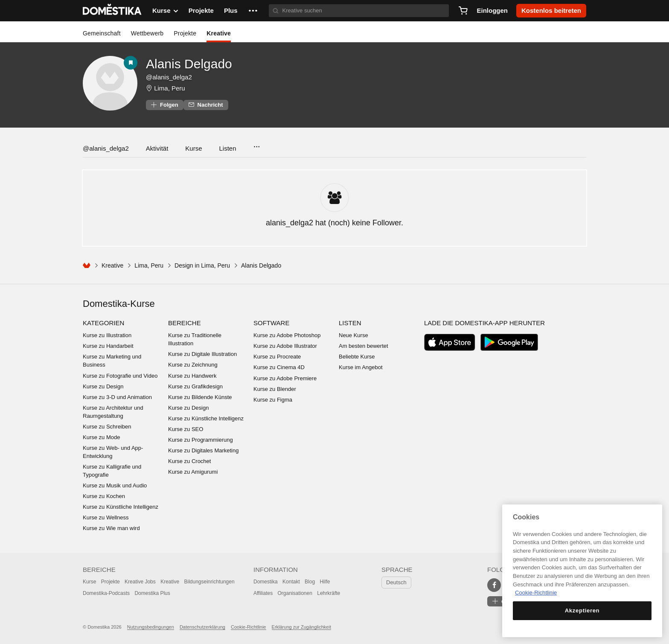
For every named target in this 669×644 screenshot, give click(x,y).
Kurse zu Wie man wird (111, 528)
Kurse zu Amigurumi (193, 472)
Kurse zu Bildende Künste (200, 397)
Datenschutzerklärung (202, 627)
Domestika (266, 582)
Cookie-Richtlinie (249, 627)
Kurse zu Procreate (277, 357)
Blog (310, 582)
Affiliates (263, 593)
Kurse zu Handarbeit (108, 346)
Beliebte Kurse (357, 357)
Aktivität (157, 148)
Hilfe (325, 582)
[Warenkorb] (463, 11)
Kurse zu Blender (275, 389)
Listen (228, 148)
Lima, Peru (170, 88)
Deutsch (396, 582)
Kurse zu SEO (186, 429)
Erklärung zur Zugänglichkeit (301, 627)
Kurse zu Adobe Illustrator (285, 346)
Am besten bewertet (364, 346)
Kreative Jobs (140, 582)
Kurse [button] (165, 11)
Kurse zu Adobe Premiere (285, 378)
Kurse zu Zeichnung (193, 365)
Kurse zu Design (103, 386)
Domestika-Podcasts (106, 593)
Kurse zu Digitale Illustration (202, 354)
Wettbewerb (147, 33)
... (257, 144)
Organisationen (295, 593)
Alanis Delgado (189, 64)
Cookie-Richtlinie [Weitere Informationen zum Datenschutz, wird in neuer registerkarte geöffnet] (536, 593)
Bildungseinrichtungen (209, 582)
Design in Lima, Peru (202, 265)
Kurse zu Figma (273, 400)
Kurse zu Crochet (189, 461)
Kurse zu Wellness (106, 517)
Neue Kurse (353, 335)
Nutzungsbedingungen (151, 627)
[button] (253, 11)
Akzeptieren (582, 610)
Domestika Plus (152, 593)
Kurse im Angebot (361, 367)
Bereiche (185, 323)
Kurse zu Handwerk (192, 376)
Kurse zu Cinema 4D (279, 367)
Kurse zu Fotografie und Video (120, 376)
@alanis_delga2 (106, 148)
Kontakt (291, 582)
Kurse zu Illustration (107, 335)
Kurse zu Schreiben (107, 427)
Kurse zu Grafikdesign (195, 386)
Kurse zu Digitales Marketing (203, 450)
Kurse (193, 148)
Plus (231, 10)
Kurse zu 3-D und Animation (117, 397)
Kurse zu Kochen (104, 496)
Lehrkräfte (329, 593)
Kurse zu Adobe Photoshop (287, 335)
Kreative (219, 33)
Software (271, 323)
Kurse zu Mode (101, 437)
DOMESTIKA (112, 11)
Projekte (201, 10)
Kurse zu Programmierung (201, 440)
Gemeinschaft (102, 33)
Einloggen (492, 10)
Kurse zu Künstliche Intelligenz (121, 507)
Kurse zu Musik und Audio (115, 485)
